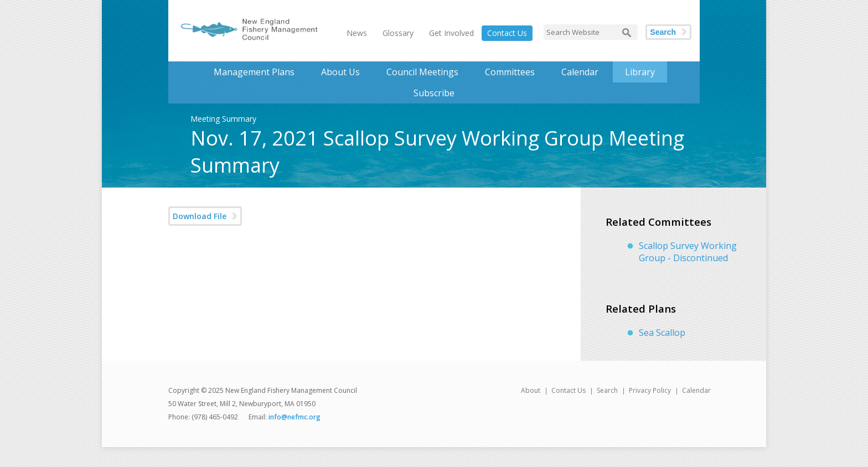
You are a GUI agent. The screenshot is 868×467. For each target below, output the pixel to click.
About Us (340, 72)
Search (663, 32)
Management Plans (254, 72)
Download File (200, 216)
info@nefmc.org (294, 417)
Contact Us (507, 33)
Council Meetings (422, 72)
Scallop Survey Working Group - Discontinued (688, 252)
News (357, 33)
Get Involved (451, 33)
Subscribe (434, 93)
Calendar (580, 72)
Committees (510, 72)
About (531, 390)
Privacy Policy (650, 390)
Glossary (398, 33)
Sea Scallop (662, 333)
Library (640, 72)
